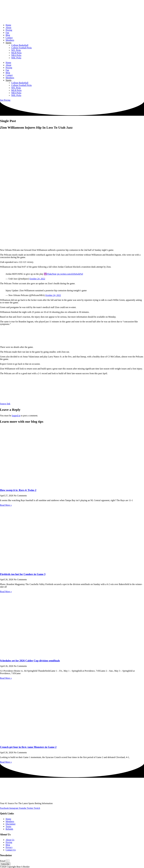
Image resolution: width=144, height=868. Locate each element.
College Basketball (20, 45)
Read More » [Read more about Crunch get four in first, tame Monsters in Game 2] (6, 762)
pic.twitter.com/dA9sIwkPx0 (70, 274)
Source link (5, 404)
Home (8, 25)
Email (3, 861)
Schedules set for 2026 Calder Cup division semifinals (30, 661)
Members (10, 40)
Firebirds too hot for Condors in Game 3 (23, 574)
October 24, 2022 (37, 279)
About (8, 28)
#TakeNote (52, 274)
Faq (7, 33)
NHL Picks (16, 58)
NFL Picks (16, 50)
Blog (8, 35)
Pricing (9, 30)
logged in (16, 416)
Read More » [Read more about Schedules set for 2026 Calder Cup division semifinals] (6, 678)
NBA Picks (16, 55)
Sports (9, 43)
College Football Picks (22, 48)
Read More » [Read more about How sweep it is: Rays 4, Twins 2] (6, 505)
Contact (9, 38)
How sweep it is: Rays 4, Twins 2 (18, 490)
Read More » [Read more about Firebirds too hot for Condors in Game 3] (6, 592)
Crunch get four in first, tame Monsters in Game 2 (28, 747)
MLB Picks (16, 53)
